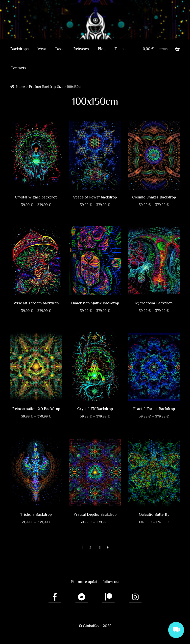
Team (119, 49)
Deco (60, 49)
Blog (102, 49)
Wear (42, 49)
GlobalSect (95, 31)
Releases (81, 49)
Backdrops (20, 49)
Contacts (18, 68)
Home (21, 87)
